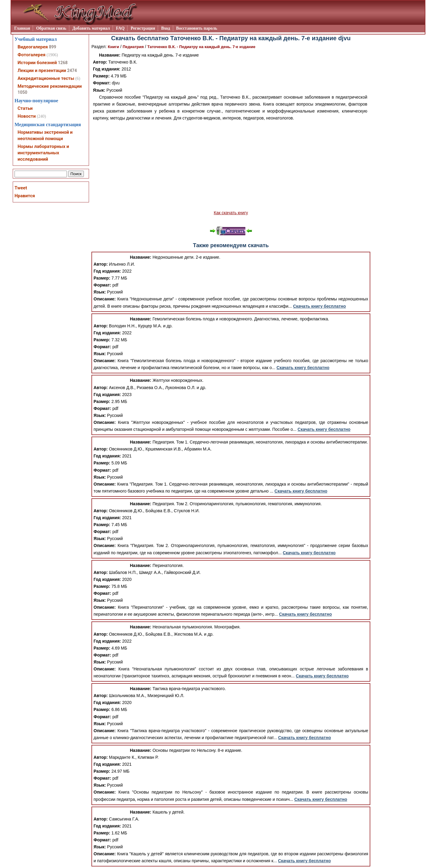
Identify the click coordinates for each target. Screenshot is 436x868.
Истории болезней (37, 63)
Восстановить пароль (197, 28)
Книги (113, 47)
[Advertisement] (231, 165)
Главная (22, 28)
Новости (27, 116)
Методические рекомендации (50, 86)
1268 (63, 63)
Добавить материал (91, 28)
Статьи (25, 108)
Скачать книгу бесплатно (319, 306)
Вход (165, 28)
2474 (72, 70)
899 (52, 47)
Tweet (21, 188)
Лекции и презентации (42, 70)
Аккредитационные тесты (46, 78)
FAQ (120, 28)
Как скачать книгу (231, 213)
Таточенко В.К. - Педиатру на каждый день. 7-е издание (201, 47)
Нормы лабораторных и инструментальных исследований (43, 153)
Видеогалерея (33, 47)
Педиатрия (133, 47)
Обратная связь (51, 28)
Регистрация (143, 28)
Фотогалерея (31, 55)
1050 (22, 92)
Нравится (25, 196)
